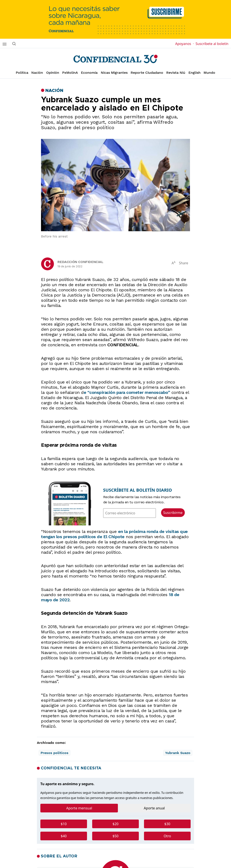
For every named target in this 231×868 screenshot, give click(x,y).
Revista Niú (176, 73)
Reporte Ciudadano (147, 73)
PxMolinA (70, 73)
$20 (115, 824)
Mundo (209, 73)
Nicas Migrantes (114, 73)
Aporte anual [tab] (154, 808)
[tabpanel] (115, 832)
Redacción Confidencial (80, 262)
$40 (64, 836)
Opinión (53, 73)
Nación (37, 73)
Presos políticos (55, 753)
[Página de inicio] (115, 59)
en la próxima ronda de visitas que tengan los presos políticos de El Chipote (114, 534)
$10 (64, 824)
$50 (115, 836)
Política (22, 73)
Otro (167, 836)
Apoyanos (184, 44)
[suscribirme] (115, 19)
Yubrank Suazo (178, 753)
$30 (167, 824)
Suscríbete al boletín (212, 44)
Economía (89, 73)
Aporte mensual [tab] (79, 808)
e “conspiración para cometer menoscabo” (127, 392)
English (195, 73)
